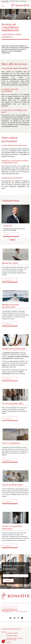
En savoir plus (7, 280)
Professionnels (23, 1)
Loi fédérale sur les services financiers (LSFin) (14, 639)
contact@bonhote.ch (8, 612)
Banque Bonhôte (5, 1)
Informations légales (12, 636)
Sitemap (8, 642)
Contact (7, 235)
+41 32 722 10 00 (22, 612)
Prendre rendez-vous (9, 608)
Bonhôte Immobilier (14, 1)
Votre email (6, 573)
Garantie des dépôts (12, 633)
